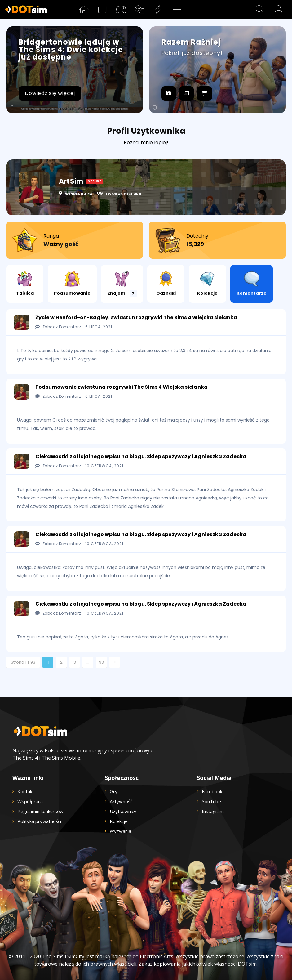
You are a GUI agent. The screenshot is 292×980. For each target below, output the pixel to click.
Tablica (25, 284)
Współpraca (30, 801)
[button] (260, 9)
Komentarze (252, 284)
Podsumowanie (72, 284)
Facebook (212, 791)
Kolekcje (207, 284)
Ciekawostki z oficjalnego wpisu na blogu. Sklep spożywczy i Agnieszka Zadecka (141, 456)
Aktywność (121, 801)
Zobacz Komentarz (58, 327)
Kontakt (26, 791)
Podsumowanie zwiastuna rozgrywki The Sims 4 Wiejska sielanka (122, 387)
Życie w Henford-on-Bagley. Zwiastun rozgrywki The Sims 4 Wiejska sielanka (136, 318)
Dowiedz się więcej (50, 93)
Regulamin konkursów (40, 811)
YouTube (211, 801)
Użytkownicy (123, 811)
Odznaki (166, 284)
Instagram (213, 811)
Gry (114, 791)
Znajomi (122, 284)
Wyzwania (120, 831)
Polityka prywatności (39, 821)
